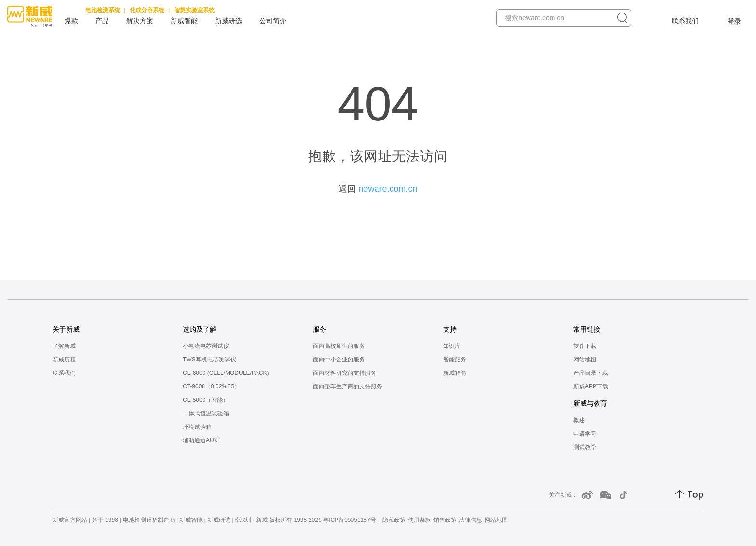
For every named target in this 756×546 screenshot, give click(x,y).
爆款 (71, 21)
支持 (450, 329)
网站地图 (585, 360)
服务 (320, 329)
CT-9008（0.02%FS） (211, 386)
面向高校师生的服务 (339, 346)
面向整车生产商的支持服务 (348, 386)
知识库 (452, 346)
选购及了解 (200, 329)
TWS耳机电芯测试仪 (209, 360)
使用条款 (419, 520)
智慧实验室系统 (194, 10)
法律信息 (471, 520)
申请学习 (585, 434)
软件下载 (585, 346)
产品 (102, 21)
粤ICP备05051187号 (349, 520)
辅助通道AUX (200, 440)
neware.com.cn (388, 189)
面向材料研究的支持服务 (345, 373)
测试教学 (585, 447)
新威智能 (184, 21)
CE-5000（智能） (206, 400)
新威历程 (64, 360)
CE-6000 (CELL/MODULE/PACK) (226, 373)
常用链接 (587, 329)
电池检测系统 (103, 10)
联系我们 (685, 21)
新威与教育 (590, 403)
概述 (579, 420)
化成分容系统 (147, 10)
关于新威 (66, 329)
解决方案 (140, 21)
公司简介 (273, 21)
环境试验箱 (197, 427)
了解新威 (64, 346)
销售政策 (445, 520)
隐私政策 (394, 520)
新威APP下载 (591, 386)
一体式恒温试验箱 (206, 413)
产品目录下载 (591, 373)
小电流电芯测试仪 (206, 346)
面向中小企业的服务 (339, 360)
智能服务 (455, 360)
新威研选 (229, 21)
